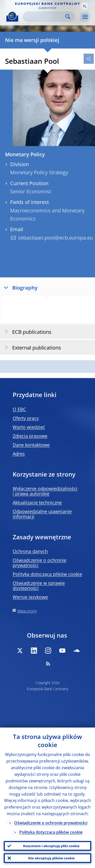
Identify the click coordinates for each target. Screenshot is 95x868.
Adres (19, 454)
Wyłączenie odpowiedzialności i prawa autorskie (45, 491)
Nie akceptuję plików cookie (51, 858)
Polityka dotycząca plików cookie (47, 574)
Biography (20, 287)
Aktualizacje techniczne (37, 502)
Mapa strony (27, 611)
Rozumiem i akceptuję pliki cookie (51, 846)
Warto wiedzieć (29, 427)
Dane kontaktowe (31, 445)
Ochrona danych (30, 551)
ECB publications (26, 332)
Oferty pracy (26, 418)
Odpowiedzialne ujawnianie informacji (42, 514)
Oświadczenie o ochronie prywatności (40, 563)
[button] (85, 6)
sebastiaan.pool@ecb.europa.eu (55, 238)
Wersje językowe (30, 597)
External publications (31, 347)
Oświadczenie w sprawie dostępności (39, 586)
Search (68, 17)
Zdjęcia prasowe (30, 436)
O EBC (19, 409)
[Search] (45, 17)
